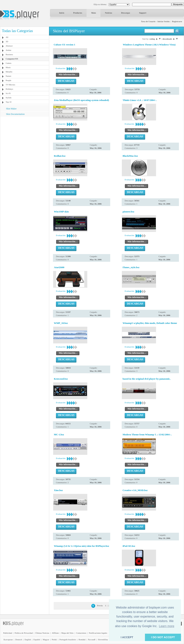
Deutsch (19, 639)
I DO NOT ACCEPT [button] (163, 637)
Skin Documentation (15, 114)
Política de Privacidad (24, 633)
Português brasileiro (68, 639)
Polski (54, 639)
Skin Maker (11, 109)
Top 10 (9, 102)
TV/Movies (10, 85)
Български (8, 639)
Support (143, 13)
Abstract (9, 46)
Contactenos (81, 633)
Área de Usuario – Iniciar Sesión (155, 21)
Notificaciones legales (98, 633)
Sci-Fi (8, 93)
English (28, 639)
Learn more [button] (167, 626)
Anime (8, 50)
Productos (78, 13)
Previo (100, 606)
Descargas (126, 13)
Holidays (9, 89)
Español (37, 639)
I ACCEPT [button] (127, 637)
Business (9, 54)
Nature (8, 76)
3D (7, 41)
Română (82, 639)
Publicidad (8, 633)
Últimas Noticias (42, 633)
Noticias (109, 13)
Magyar (46, 639)
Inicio (62, 13)
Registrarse (177, 21)
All (7, 37)
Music (8, 67)
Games (9, 63)
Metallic (9, 72)
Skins (94, 13)
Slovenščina (103, 639)
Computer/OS (12, 59)
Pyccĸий (92, 639)
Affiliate (55, 633)
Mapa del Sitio (67, 633)
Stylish (9, 98)
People (8, 80)
